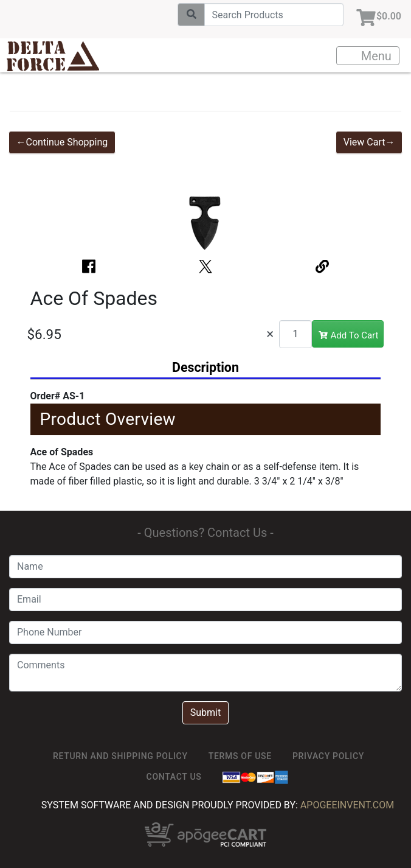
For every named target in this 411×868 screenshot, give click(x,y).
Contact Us (174, 777)
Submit (206, 712)
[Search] (274, 15)
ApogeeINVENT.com (347, 805)
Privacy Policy (328, 756)
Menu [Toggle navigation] (368, 56)
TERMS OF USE (240, 756)
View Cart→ (369, 142)
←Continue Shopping (62, 142)
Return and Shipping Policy (120, 756)
